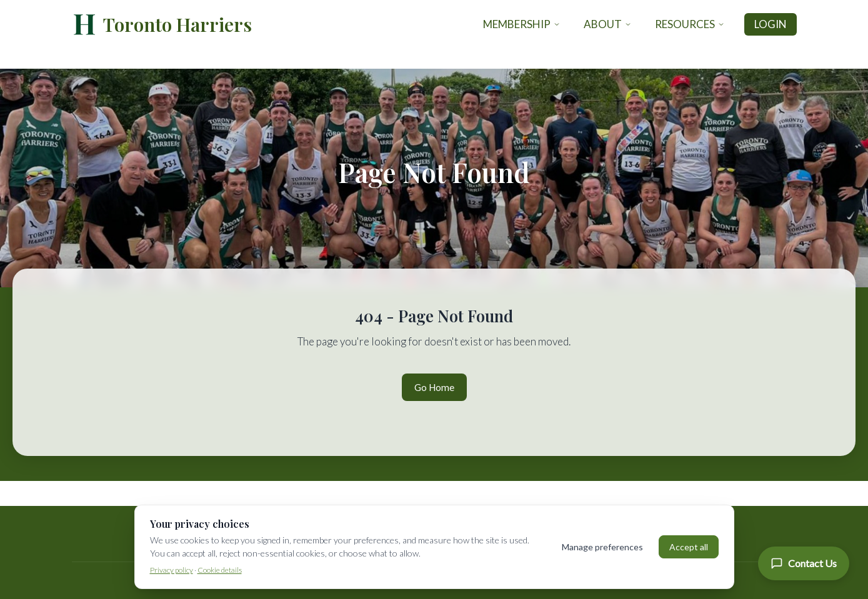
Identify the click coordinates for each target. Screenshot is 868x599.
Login (771, 24)
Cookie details (220, 570)
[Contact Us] (804, 563)
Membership (522, 24)
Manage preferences (602, 547)
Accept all (689, 547)
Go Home (434, 387)
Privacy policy (172, 570)
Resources (690, 24)
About (608, 24)
